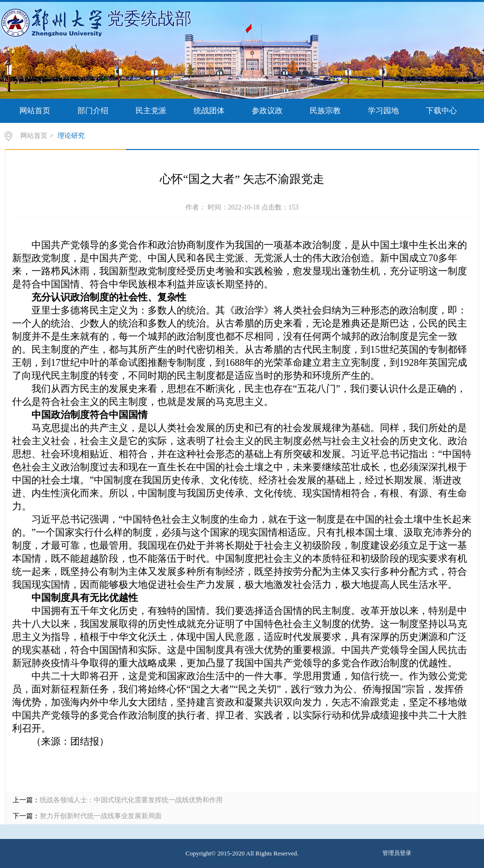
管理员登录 (397, 853)
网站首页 (35, 111)
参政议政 (267, 111)
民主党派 (151, 111)
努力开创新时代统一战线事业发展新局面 (101, 816)
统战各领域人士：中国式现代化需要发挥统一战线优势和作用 (131, 800)
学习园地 (383, 111)
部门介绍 (93, 111)
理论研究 (71, 136)
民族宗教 (325, 111)
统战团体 (209, 111)
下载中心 (441, 111)
